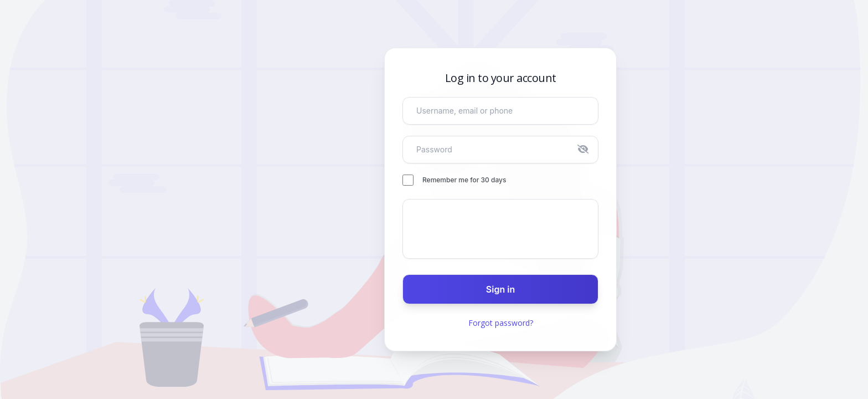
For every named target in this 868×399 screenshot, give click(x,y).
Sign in (500, 289)
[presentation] (500, 229)
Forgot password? (501, 323)
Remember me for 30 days (464, 180)
